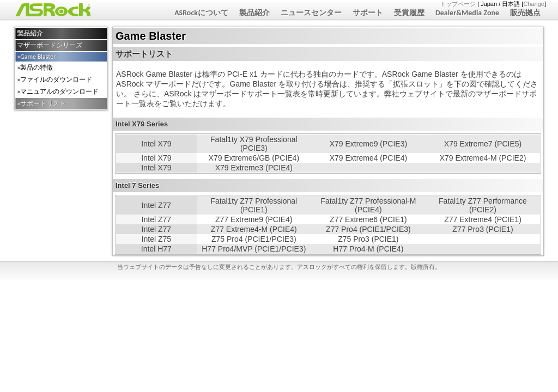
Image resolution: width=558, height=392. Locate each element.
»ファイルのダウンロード (54, 79)
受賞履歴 (409, 13)
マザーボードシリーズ (50, 45)
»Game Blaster (36, 57)
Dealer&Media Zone (467, 13)
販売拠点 (525, 13)
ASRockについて (201, 13)
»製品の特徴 (35, 68)
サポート (368, 13)
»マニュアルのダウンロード (58, 91)
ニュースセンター (311, 13)
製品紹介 (254, 13)
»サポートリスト (41, 103)
